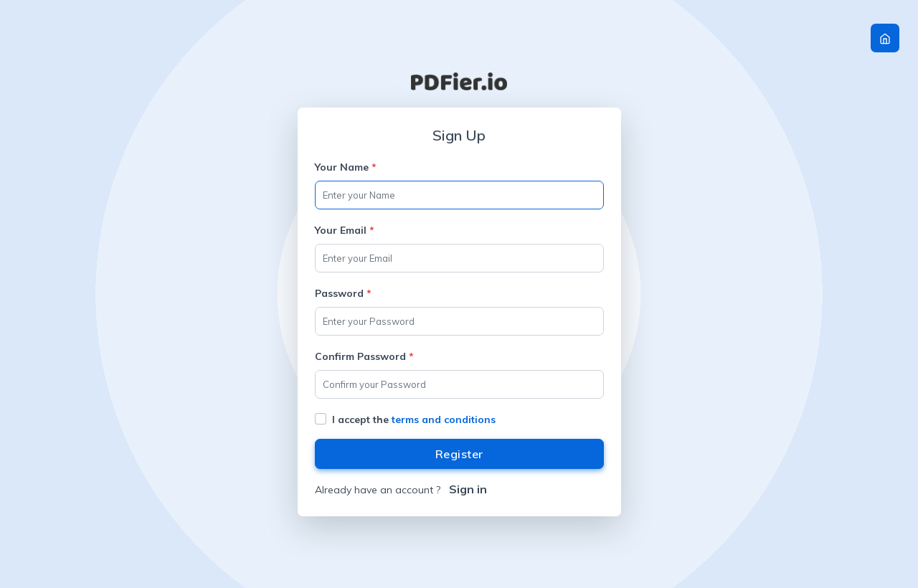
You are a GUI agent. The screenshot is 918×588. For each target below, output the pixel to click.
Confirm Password (364, 356)
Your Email (345, 230)
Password (343, 293)
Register (459, 454)
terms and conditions (444, 419)
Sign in (468, 489)
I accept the (414, 419)
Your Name (346, 167)
